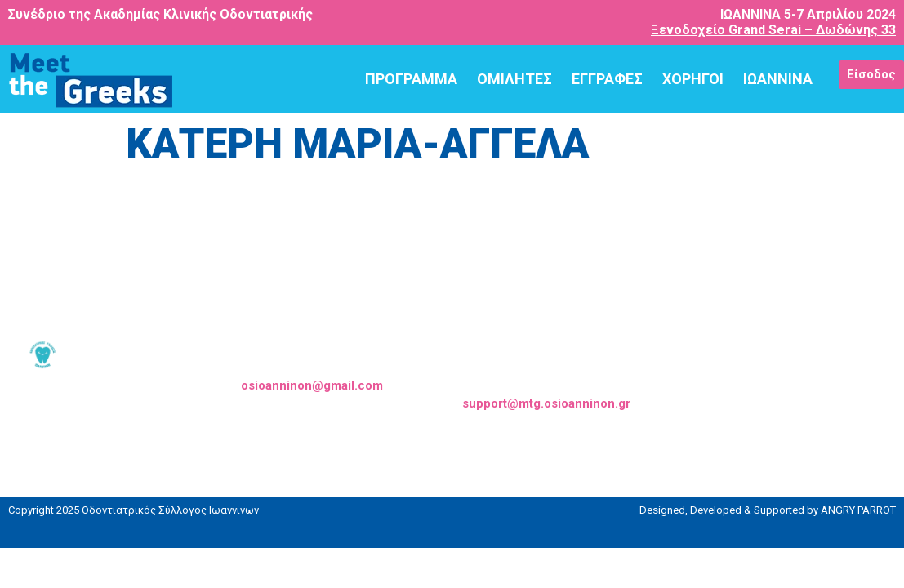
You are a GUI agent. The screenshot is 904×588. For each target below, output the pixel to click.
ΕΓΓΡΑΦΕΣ (607, 79)
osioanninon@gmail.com (312, 385)
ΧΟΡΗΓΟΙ (693, 79)
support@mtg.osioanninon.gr (546, 403)
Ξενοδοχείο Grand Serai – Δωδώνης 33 (773, 30)
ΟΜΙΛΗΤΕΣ (514, 79)
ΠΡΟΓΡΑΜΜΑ (411, 79)
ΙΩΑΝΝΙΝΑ (778, 79)
